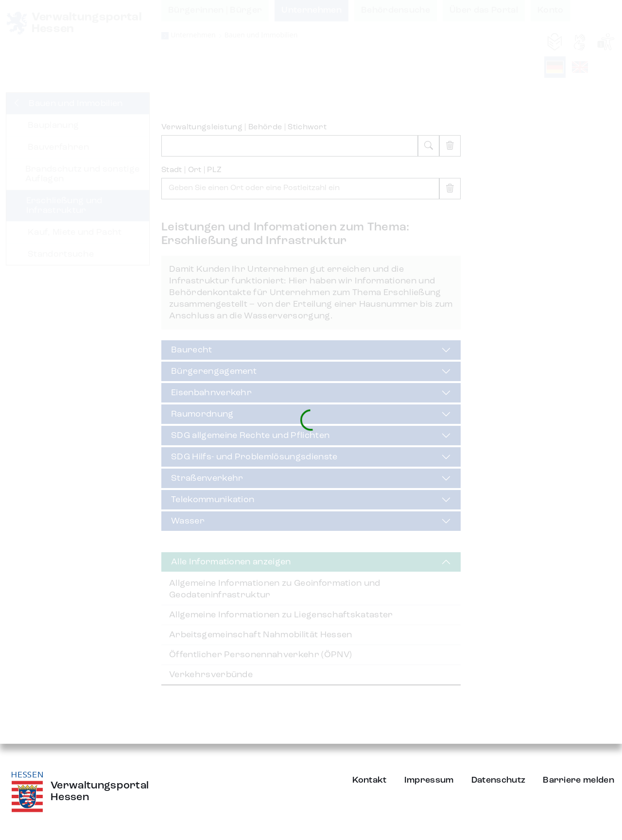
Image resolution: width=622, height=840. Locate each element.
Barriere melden (579, 780)
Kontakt (370, 780)
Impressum (429, 780)
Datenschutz (499, 780)
